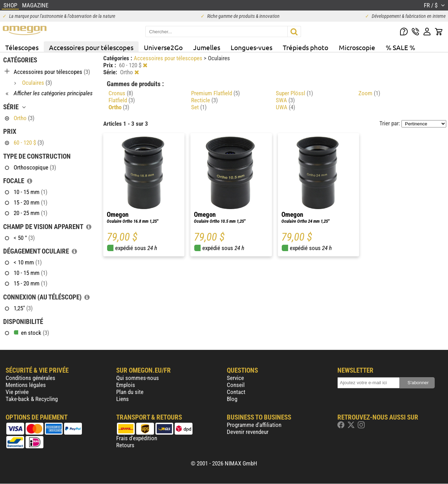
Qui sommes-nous (138, 378)
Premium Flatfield (215, 93)
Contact (236, 392)
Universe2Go (163, 47)
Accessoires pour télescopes (91, 47)
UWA (285, 107)
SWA (285, 100)
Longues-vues (251, 47)
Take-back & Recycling (32, 399)
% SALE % (400, 47)
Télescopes (22, 47)
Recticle (204, 100)
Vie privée (17, 392)
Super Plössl (294, 93)
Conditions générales (30, 378)
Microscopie (357, 47)
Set (199, 107)
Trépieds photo (306, 47)
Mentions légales (26, 385)
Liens (122, 399)
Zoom (369, 93)
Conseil (236, 385)
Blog (232, 399)
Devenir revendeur (248, 432)
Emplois (126, 385)
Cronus (121, 93)
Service (235, 378)
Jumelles (207, 47)
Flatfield (122, 100)
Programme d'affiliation (254, 425)
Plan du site (130, 392)
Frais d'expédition (137, 438)
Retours (125, 445)
